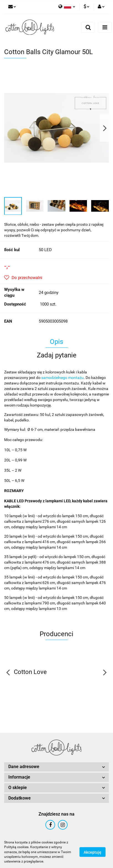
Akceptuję (93, 852)
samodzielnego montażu (62, 378)
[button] (56, 767)
